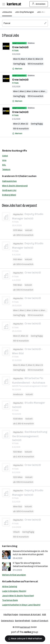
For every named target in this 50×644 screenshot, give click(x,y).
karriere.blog (10, 546)
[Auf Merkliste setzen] (17, 69)
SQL (4, 165)
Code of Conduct (40, 621)
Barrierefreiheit (23, 621)
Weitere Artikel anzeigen (14, 575)
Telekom (6, 169)
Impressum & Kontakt (30, 614)
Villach (16, 532)
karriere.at (32, 581)
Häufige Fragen (11, 614)
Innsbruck (18, 394)
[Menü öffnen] (4, 4)
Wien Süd (18, 506)
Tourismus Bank (10, 600)
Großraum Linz (9, 190)
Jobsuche (7, 12)
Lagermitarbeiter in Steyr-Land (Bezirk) (21, 605)
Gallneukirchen (9, 181)
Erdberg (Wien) (9, 195)
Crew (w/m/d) (20, 47)
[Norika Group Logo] (25, 633)
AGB (44, 614)
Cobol (5, 156)
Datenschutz (7, 621)
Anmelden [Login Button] (39, 4)
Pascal (8, 35)
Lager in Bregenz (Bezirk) (14, 591)
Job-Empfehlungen (24, 12)
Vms (4, 160)
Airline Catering (10, 587)
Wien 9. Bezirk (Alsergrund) (15, 186)
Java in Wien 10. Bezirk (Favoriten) (18, 596)
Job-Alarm (42, 12)
